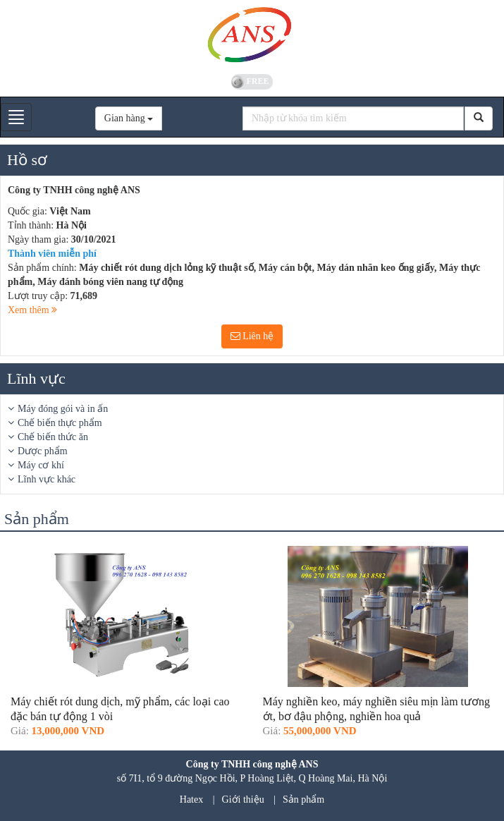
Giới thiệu (243, 799)
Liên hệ (252, 336)
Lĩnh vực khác (47, 479)
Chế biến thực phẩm (60, 423)
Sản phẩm (303, 799)
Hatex (191, 799)
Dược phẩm (43, 451)
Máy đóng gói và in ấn (63, 409)
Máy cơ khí (41, 465)
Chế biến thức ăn (53, 437)
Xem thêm (32, 310)
